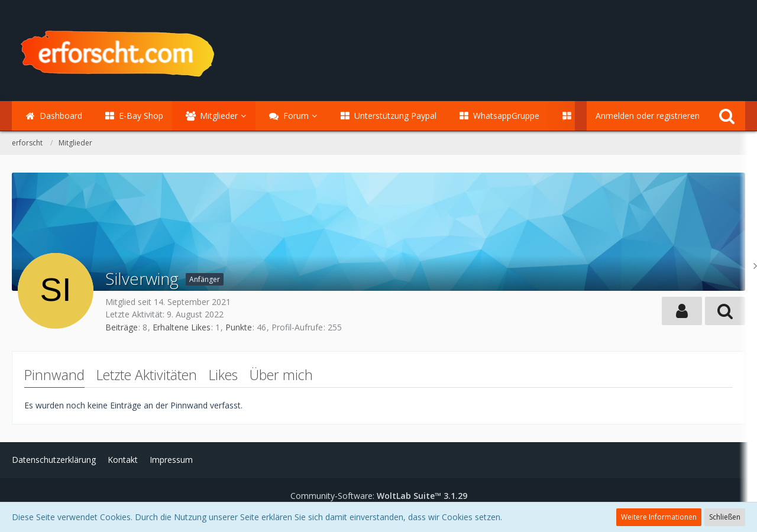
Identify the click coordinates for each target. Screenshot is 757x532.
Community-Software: (379, 496)
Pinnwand (54, 375)
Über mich (281, 375)
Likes (223, 375)
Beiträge (122, 327)
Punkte (239, 327)
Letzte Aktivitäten (147, 375)
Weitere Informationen (659, 517)
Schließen (725, 517)
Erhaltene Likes (182, 327)
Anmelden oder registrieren (648, 116)
